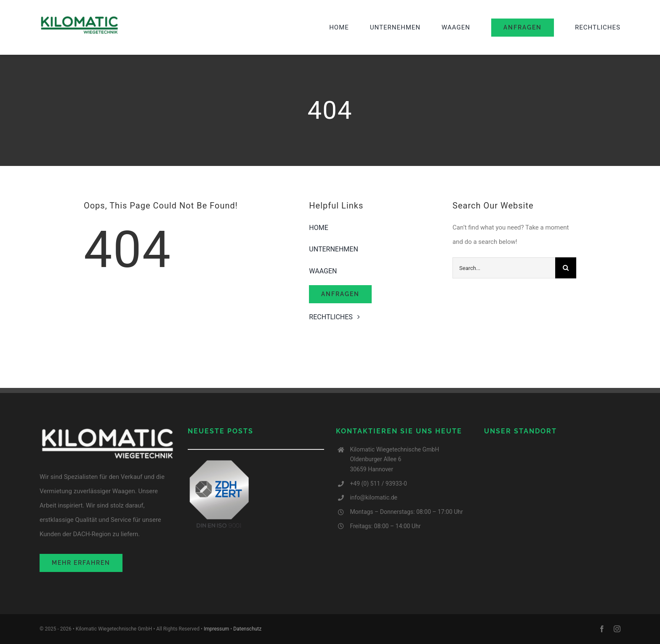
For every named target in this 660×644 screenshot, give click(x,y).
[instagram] (617, 629)
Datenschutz (247, 629)
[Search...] (504, 268)
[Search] (566, 268)
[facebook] (602, 629)
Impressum (216, 629)
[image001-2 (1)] (80, 18)
